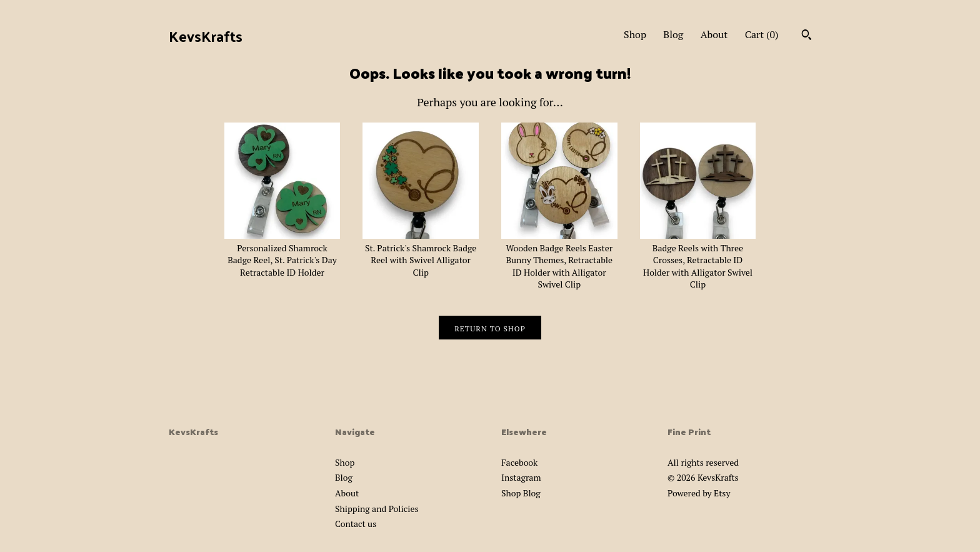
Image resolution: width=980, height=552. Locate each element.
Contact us (356, 524)
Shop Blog (521, 493)
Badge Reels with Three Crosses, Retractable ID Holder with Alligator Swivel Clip (698, 260)
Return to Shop (490, 329)
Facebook (519, 462)
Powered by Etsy (699, 493)
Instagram (521, 477)
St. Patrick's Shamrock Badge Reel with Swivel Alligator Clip (421, 254)
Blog (673, 34)
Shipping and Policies (377, 509)
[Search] (807, 36)
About (714, 34)
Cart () (762, 34)
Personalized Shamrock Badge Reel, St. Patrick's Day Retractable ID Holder (282, 254)
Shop (635, 34)
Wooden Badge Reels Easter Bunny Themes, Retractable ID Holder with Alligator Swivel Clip (559, 260)
